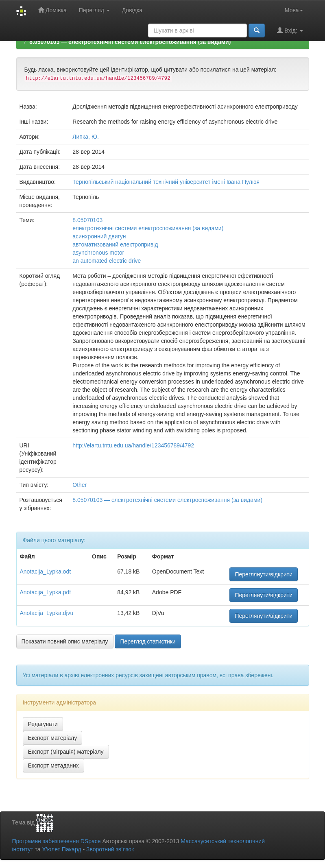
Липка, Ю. (86, 137)
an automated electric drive (107, 261)
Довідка (132, 10)
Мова (294, 10)
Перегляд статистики (148, 641)
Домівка (52, 10)
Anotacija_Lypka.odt (46, 571)
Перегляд (94, 10)
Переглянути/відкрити (264, 574)
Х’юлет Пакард (61, 849)
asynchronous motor (98, 253)
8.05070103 (87, 220)
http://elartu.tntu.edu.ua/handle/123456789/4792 (133, 445)
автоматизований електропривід (115, 244)
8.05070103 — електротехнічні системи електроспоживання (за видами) (130, 42)
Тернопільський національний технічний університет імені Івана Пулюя (166, 182)
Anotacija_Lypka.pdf (46, 592)
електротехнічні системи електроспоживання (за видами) (148, 228)
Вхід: (290, 30)
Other (80, 485)
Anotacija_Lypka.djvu (47, 613)
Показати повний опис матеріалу (65, 641)
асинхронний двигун (99, 236)
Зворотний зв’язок (110, 849)
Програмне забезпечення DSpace (57, 841)
